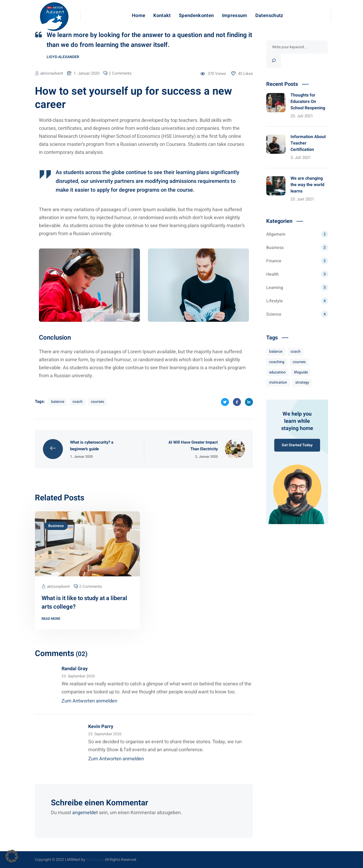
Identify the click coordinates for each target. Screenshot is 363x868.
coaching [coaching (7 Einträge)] (277, 362)
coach (78, 402)
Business (56, 526)
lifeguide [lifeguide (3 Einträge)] (301, 372)
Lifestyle (297, 301)
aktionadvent (52, 73)
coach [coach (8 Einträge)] (296, 351)
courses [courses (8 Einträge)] (299, 362)
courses (97, 402)
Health (297, 274)
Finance (297, 261)
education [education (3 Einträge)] (277, 372)
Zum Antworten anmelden (89, 701)
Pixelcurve (94, 860)
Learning (297, 287)
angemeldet (85, 813)
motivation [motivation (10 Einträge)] (278, 382)
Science (297, 314)
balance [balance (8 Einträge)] (276, 351)
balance (58, 402)
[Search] (274, 61)
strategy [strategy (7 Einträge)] (302, 382)
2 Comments (120, 73)
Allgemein (297, 234)
